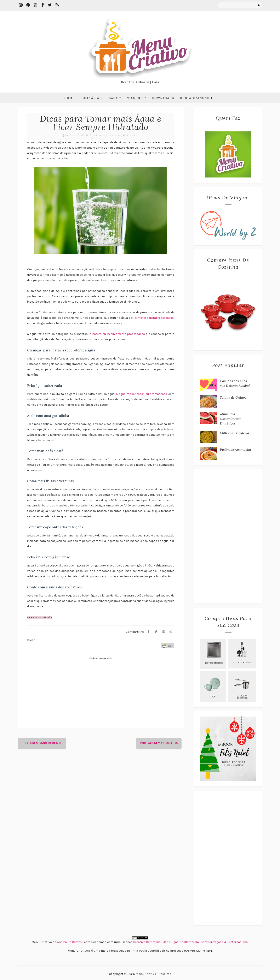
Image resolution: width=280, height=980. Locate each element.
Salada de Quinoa (233, 397)
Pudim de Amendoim (235, 450)
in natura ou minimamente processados (117, 334)
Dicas (136, 135)
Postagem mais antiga (159, 743)
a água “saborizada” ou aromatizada (142, 394)
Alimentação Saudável (108, 135)
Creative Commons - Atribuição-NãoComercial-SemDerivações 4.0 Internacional (191, 942)
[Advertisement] (228, 536)
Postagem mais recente (42, 743)
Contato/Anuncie (197, 98)
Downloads (163, 98)
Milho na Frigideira (235, 433)
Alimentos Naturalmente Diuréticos (231, 419)
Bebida (127, 135)
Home (70, 98)
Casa (113, 98)
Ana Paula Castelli (70, 942)
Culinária (90, 98)
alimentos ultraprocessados (154, 318)
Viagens (135, 98)
